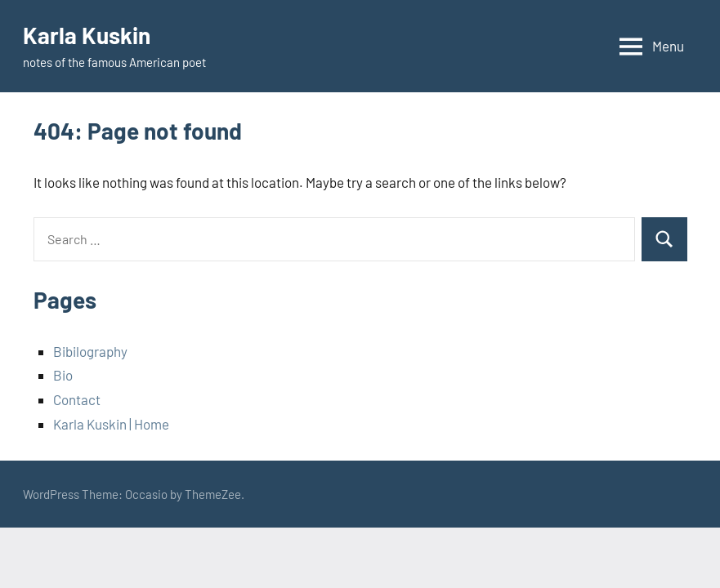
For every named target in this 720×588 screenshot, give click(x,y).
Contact (77, 399)
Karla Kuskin (87, 35)
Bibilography (90, 351)
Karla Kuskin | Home (111, 424)
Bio (63, 375)
